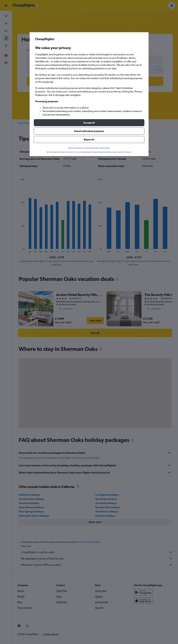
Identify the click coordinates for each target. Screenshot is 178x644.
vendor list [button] (48, 82)
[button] (89, 123)
